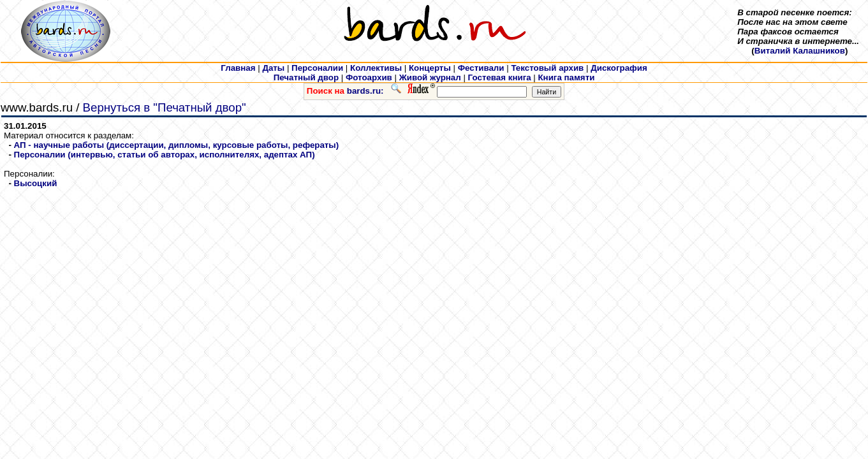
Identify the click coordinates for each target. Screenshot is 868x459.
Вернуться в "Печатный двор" (165, 107)
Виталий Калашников (800, 51)
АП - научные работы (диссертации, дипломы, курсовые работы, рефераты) (177, 145)
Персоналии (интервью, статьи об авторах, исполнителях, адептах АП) (165, 155)
